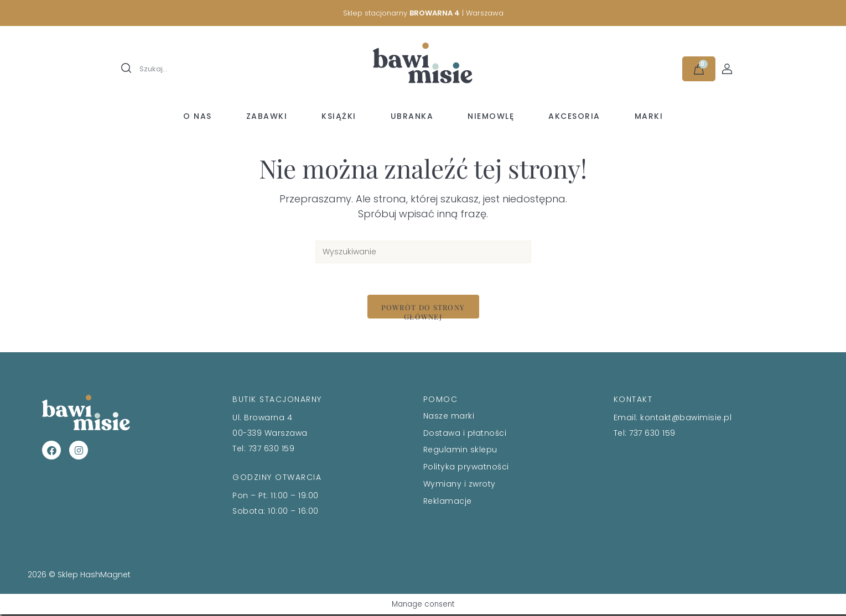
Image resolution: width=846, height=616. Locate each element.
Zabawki (267, 116)
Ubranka (412, 116)
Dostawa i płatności (465, 435)
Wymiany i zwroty (460, 486)
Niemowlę (491, 116)
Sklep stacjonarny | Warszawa (423, 13)
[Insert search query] (423, 252)
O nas (198, 116)
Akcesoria (574, 116)
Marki (649, 116)
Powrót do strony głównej (423, 313)
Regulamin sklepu (460, 452)
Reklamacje (448, 503)
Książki (339, 116)
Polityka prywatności (466, 468)
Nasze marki (449, 417)
